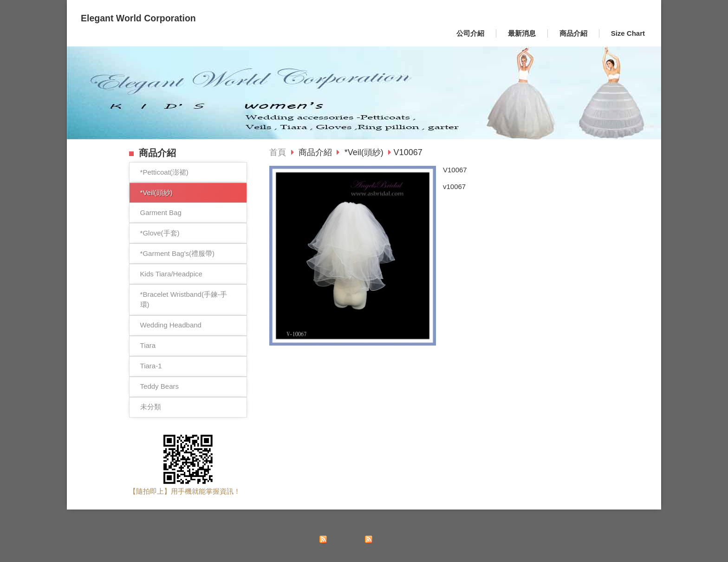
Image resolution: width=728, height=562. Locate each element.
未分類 (151, 407)
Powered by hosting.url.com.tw (604, 550)
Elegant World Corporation (138, 18)
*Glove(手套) (160, 233)
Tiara (148, 345)
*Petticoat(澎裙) (164, 172)
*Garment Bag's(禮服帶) (177, 253)
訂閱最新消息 (345, 539)
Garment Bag (161, 212)
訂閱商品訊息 (390, 539)
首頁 (278, 152)
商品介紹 (316, 152)
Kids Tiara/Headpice (171, 274)
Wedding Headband (171, 325)
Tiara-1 (151, 366)
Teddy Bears (159, 386)
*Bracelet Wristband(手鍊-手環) (184, 300)
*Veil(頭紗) (156, 193)
